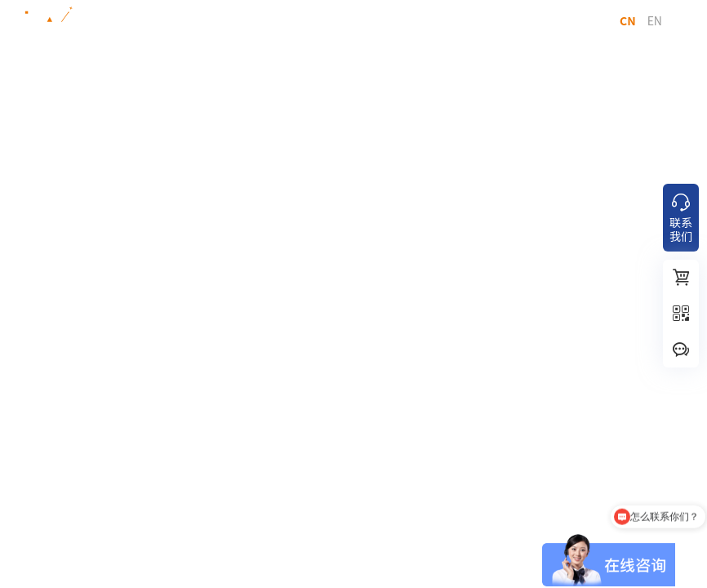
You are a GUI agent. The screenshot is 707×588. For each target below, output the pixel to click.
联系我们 (681, 218)
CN (628, 20)
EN (655, 20)
